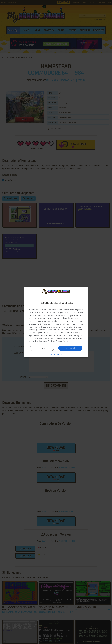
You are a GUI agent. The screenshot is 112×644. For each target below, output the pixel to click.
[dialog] (56, 322)
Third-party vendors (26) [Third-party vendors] (54, 324)
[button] (56, 354)
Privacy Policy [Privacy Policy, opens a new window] (62, 341)
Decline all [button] (42, 348)
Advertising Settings (46, 338)
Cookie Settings (48, 341)
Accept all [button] (70, 348)
